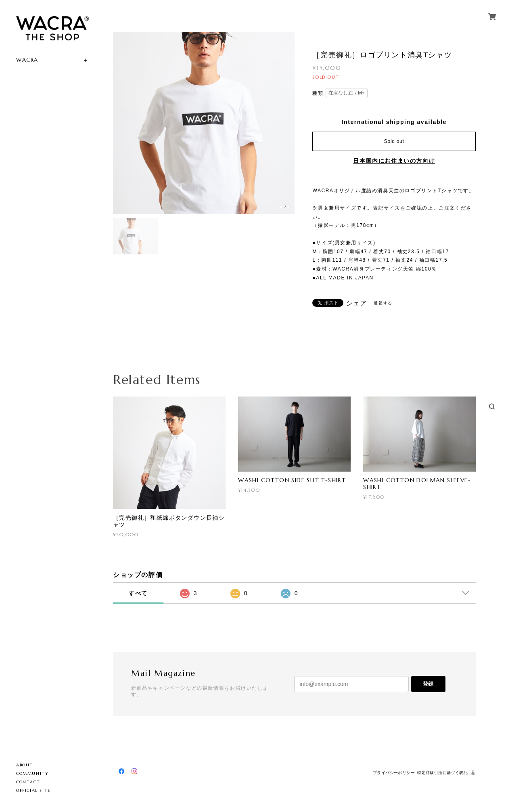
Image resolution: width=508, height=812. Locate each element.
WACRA (27, 60)
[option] (204, 123)
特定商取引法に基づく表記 (442, 773)
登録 (428, 684)
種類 (318, 93)
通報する (383, 303)
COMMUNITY (32, 773)
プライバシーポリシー (394, 773)
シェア (357, 303)
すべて (138, 593)
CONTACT (28, 782)
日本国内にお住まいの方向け (394, 161)
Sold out (394, 141)
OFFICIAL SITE (33, 790)
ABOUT (25, 765)
